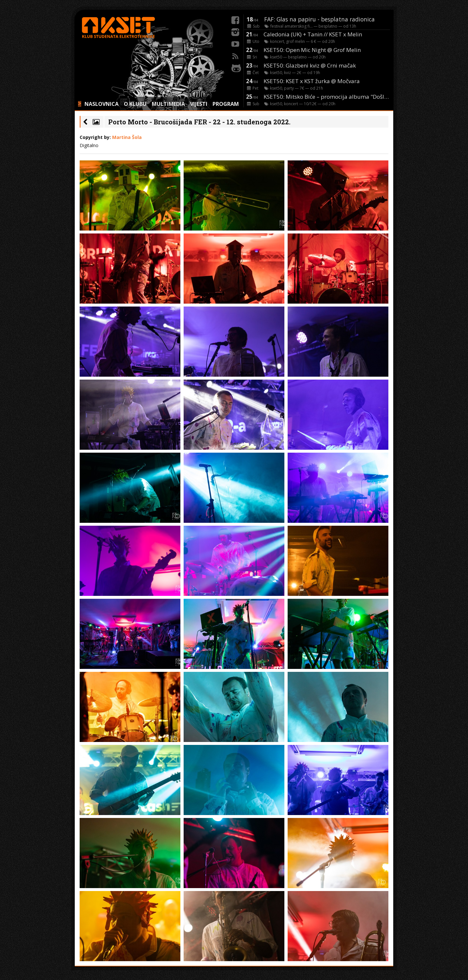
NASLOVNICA (102, 104)
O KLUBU (135, 104)
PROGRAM (226, 104)
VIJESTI (199, 104)
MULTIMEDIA (168, 104)
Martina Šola (127, 137)
